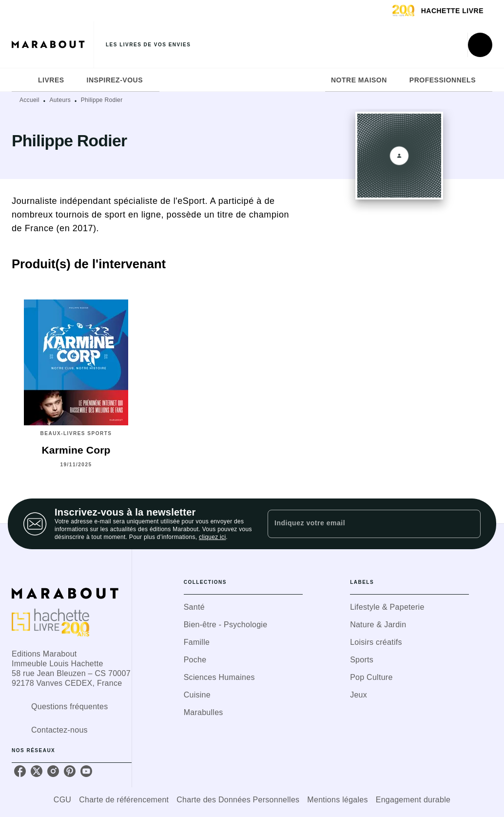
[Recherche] (480, 45)
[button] (243, 607)
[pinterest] (70, 771)
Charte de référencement (124, 800)
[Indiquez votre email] (362, 524)
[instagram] (53, 771)
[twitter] (37, 771)
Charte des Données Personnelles (238, 800)
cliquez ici (212, 537)
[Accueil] (53, 45)
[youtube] (86, 771)
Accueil (29, 100)
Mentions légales (337, 800)
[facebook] (20, 771)
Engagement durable (413, 800)
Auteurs (60, 100)
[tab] (22, 80)
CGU (62, 800)
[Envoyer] (469, 524)
